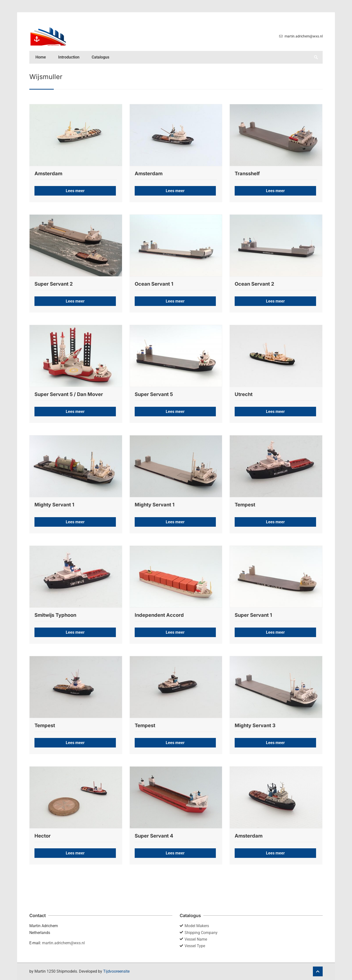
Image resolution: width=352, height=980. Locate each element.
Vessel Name (196, 939)
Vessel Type (195, 946)
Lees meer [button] (75, 191)
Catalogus (100, 57)
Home (41, 57)
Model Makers (197, 926)
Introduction (69, 57)
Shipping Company (201, 933)
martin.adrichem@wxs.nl (63, 943)
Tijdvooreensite (116, 971)
